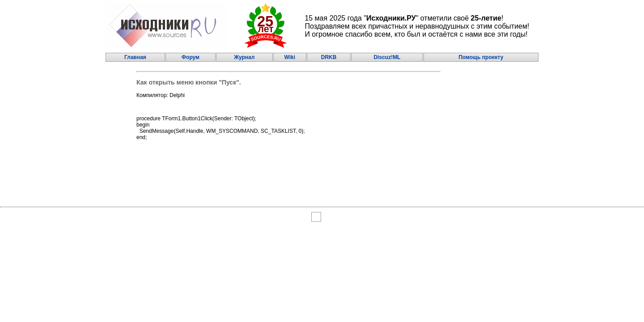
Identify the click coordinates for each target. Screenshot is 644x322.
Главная (135, 57)
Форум (191, 57)
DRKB (329, 57)
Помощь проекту (481, 57)
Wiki (290, 57)
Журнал (244, 57)
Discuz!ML (387, 57)
